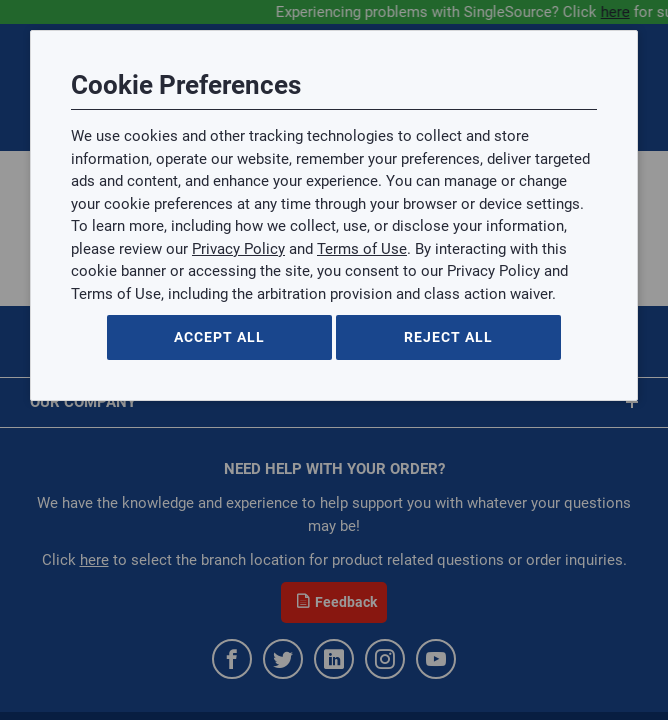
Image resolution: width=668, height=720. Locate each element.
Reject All (448, 337)
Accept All (219, 337)
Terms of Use (362, 249)
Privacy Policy (238, 249)
